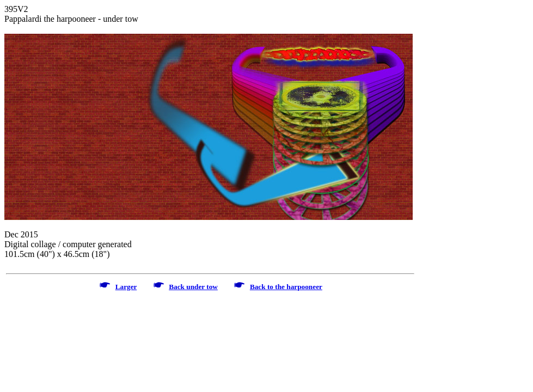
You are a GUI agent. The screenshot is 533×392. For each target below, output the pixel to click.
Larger (126, 287)
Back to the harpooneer (286, 287)
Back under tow (193, 287)
